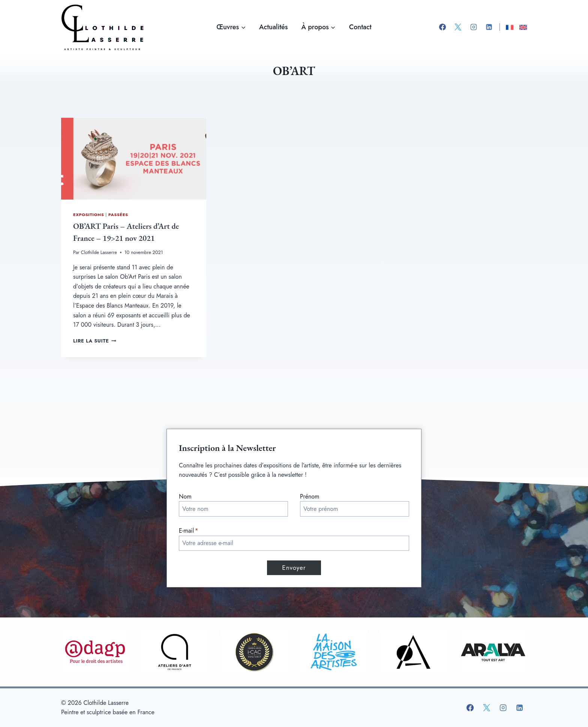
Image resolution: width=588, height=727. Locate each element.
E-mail (189, 531)
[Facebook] (442, 27)
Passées (118, 215)
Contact (360, 27)
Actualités (273, 27)
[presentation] (134, 159)
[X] (458, 27)
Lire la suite (95, 341)
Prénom (310, 496)
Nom (185, 496)
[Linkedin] (489, 27)
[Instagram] (474, 27)
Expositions (88, 215)
